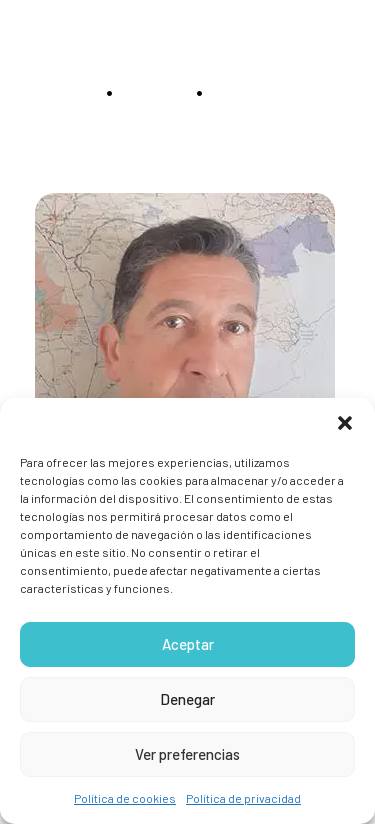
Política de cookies (125, 798)
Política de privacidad (243, 798)
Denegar (187, 699)
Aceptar (188, 644)
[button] (345, 423)
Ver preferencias (187, 754)
